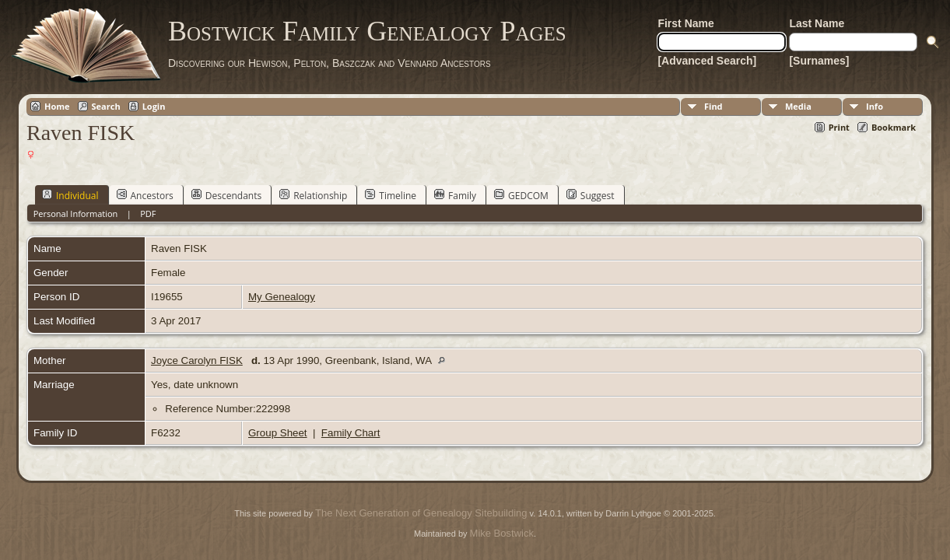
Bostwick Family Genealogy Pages (367, 31)
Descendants (226, 195)
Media (798, 106)
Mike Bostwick (502, 533)
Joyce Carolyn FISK (197, 360)
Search (106, 106)
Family (455, 195)
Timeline (391, 195)
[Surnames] (819, 61)
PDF (148, 213)
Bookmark (894, 127)
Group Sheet (278, 433)
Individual (70, 195)
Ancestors (145, 195)
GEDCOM (521, 195)
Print (839, 127)
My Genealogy (282, 297)
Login (154, 106)
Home (57, 106)
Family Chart (351, 433)
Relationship (313, 195)
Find (713, 106)
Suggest (591, 195)
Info (875, 106)
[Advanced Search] (707, 61)
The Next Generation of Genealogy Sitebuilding (421, 513)
